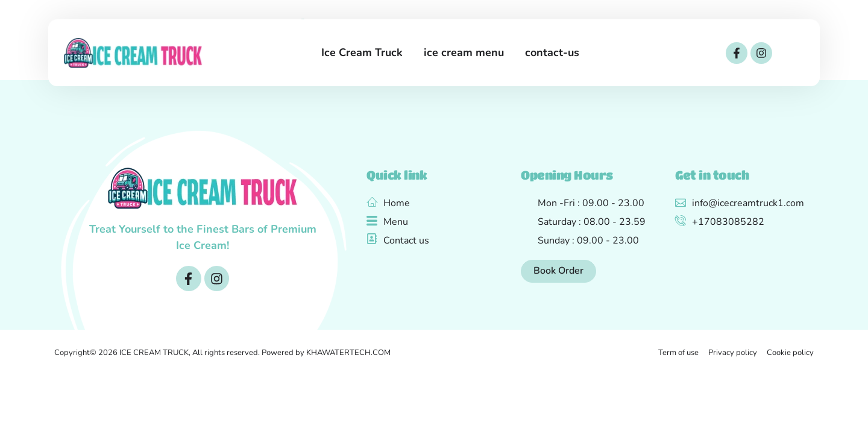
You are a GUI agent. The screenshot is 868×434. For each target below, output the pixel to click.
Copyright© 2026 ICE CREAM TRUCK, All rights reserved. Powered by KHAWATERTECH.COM (222, 353)
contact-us (552, 52)
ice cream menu (464, 52)
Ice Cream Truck (362, 52)
